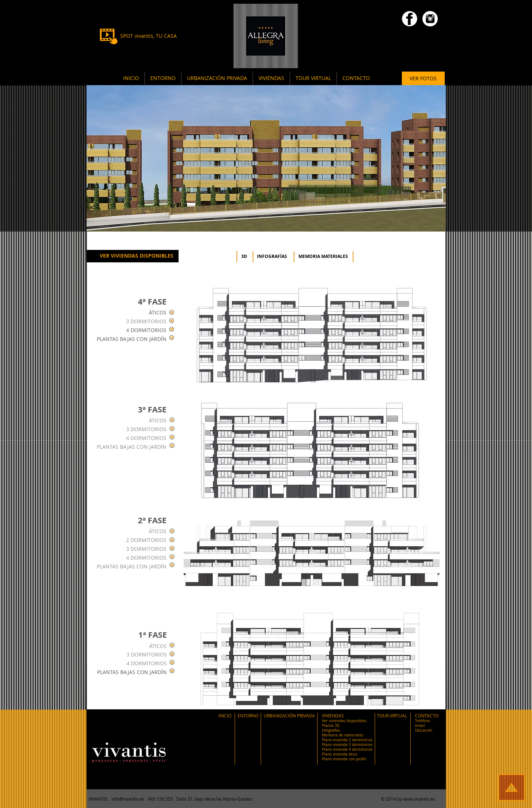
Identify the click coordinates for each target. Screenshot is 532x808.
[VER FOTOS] (423, 79)
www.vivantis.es (419, 799)
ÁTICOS (158, 312)
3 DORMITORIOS (146, 321)
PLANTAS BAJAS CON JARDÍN (132, 339)
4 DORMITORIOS (146, 330)
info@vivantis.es (128, 799)
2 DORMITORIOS (146, 540)
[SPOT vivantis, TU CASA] (149, 36)
